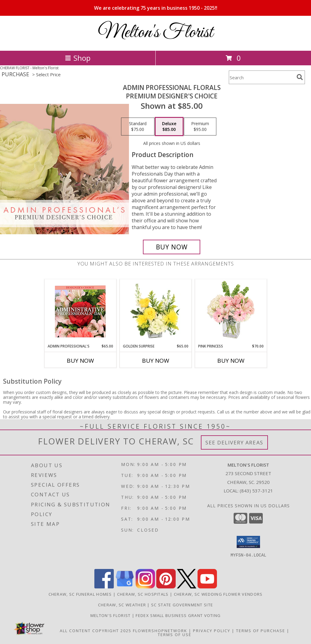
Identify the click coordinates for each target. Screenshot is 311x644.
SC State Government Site (182, 605)
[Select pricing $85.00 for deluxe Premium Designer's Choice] (169, 127)
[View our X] (187, 587)
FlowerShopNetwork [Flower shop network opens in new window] (160, 631)
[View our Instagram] (145, 587)
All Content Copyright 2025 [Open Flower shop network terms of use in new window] (96, 631)
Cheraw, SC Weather (122, 605)
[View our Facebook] (104, 587)
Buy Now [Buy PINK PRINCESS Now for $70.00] (231, 361)
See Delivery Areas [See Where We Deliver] (234, 442)
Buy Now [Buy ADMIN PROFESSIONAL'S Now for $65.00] (80, 361)
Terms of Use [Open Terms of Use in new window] (175, 635)
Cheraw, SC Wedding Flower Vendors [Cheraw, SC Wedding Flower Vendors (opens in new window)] (218, 594)
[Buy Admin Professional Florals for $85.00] (172, 247)
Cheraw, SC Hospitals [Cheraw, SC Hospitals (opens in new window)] (143, 594)
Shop (78, 58)
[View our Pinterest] (166, 587)
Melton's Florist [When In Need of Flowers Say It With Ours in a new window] (111, 615)
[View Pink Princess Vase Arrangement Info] (231, 312)
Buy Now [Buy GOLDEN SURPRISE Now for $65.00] (156, 361)
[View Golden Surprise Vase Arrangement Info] (155, 311)
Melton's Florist (155, 33)
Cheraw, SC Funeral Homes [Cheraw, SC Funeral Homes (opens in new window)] (80, 594)
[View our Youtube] (207, 587)
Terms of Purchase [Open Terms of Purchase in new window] (261, 631)
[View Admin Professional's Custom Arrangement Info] (80, 312)
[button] (248, 542)
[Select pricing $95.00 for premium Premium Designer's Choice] (200, 127)
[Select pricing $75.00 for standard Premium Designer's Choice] (138, 127)
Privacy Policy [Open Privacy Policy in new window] (212, 631)
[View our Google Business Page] (125, 587)
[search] (300, 77)
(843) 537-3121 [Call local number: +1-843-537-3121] (256, 491)
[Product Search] (262, 77)
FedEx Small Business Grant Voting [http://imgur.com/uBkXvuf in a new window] (178, 615)
